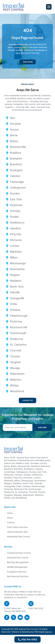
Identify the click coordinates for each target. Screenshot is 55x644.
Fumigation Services (17, 572)
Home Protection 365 (17, 532)
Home (10, 513)
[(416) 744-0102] (31, 604)
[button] (49, 7)
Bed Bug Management (18, 562)
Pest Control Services (17, 527)
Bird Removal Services (18, 576)
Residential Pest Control (18, 537)
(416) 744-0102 (36, 608)
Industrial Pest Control (18, 558)
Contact (11, 522)
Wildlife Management (17, 567)
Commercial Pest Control (19, 553)
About (10, 518)
